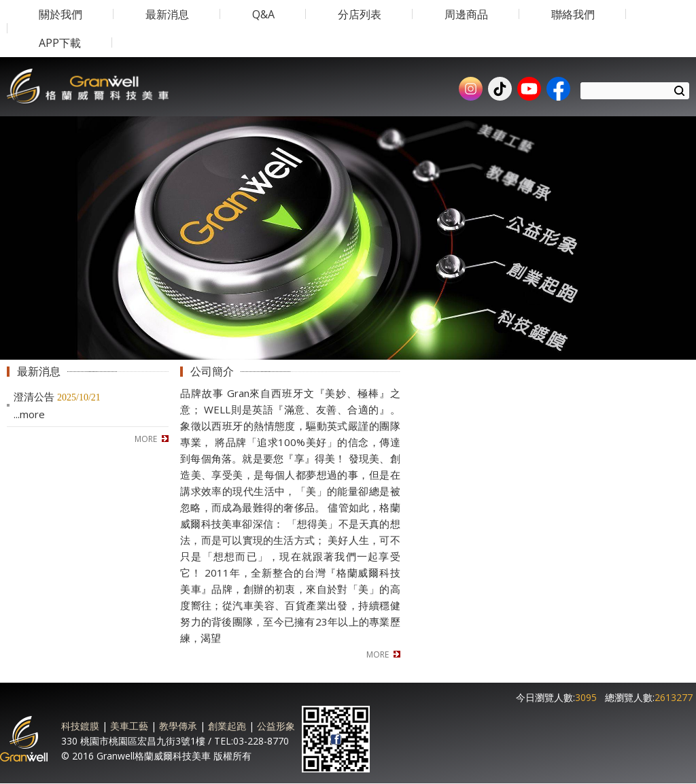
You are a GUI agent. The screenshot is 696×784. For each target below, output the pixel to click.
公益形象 (276, 726)
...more (29, 414)
